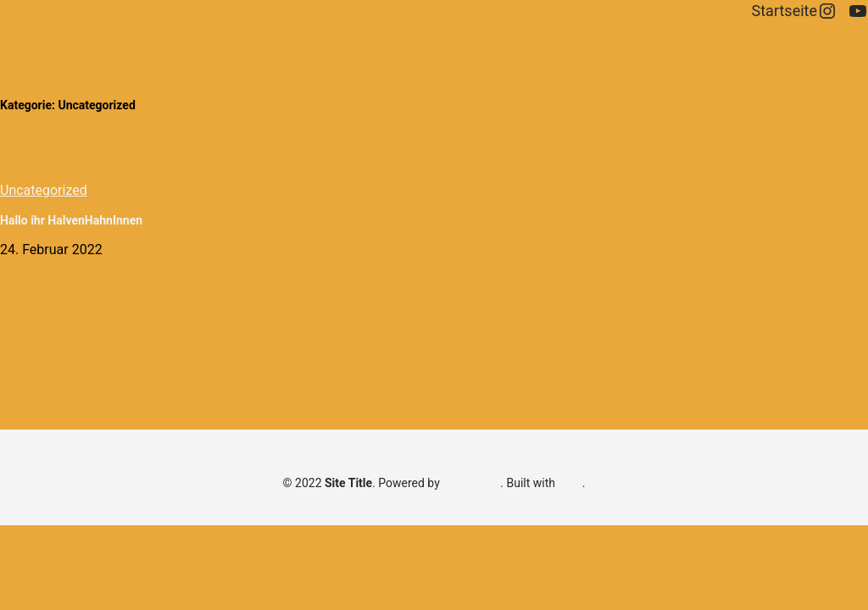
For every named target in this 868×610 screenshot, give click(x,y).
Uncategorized (44, 190)
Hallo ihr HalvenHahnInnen (71, 220)
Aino (570, 483)
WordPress (471, 483)
